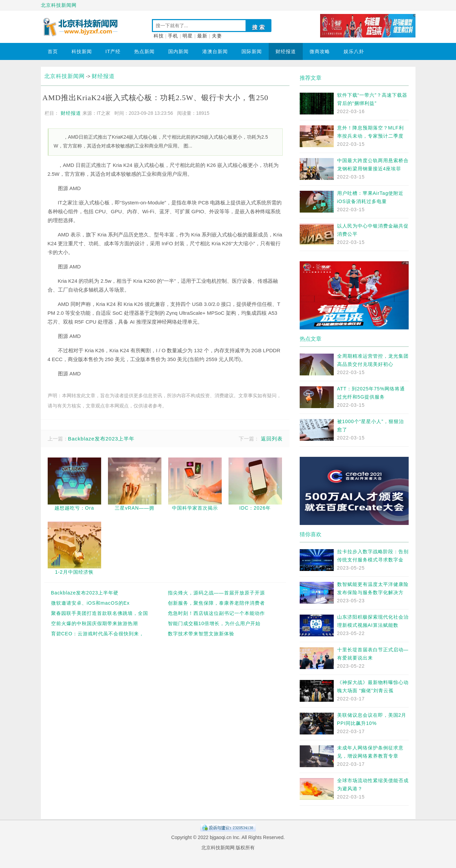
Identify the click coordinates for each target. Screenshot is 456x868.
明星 (188, 36)
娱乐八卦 (354, 51)
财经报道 (286, 51)
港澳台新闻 (215, 51)
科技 (159, 36)
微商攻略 (320, 51)
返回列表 (272, 439)
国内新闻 (178, 51)
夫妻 (217, 36)
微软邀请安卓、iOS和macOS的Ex (90, 603)
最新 (202, 36)
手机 (173, 36)
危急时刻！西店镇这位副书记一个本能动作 (216, 613)
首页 (53, 51)
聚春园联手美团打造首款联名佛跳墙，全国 (100, 613)
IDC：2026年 (255, 508)
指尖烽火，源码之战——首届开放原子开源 (216, 593)
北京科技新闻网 (59, 5)
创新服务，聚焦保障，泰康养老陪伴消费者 (216, 603)
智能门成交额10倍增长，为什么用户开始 (214, 623)
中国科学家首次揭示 (195, 508)
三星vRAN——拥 (135, 508)
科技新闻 (82, 51)
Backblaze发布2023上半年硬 (85, 593)
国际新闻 (252, 51)
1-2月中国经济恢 (74, 572)
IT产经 (113, 51)
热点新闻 (144, 51)
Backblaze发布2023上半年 (101, 439)
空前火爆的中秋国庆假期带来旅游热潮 (95, 623)
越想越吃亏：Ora (74, 508)
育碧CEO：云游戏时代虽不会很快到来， (98, 634)
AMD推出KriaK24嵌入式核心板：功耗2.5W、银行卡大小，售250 (156, 98)
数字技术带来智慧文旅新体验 (201, 634)
